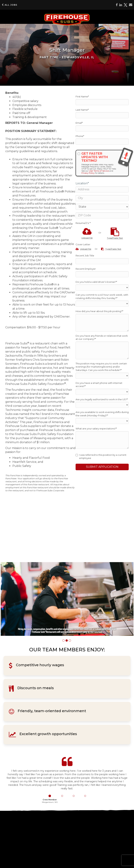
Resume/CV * (83, 223)
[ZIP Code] (102, 215)
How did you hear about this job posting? (99, 311)
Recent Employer (86, 269)
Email (79, 123)
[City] (102, 198)
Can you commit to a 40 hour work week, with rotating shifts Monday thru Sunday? (102, 296)
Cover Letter (83, 244)
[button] (63, 640)
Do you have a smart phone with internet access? (99, 385)
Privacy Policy (88, 173)
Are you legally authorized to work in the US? (102, 399)
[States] (102, 207)
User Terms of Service (99, 171)
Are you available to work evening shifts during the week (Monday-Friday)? (102, 414)
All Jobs (9, 5)
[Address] (102, 189)
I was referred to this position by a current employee (101, 457)
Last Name (82, 110)
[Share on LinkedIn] (121, 5)
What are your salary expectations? (96, 429)
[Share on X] (126, 5)
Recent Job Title (85, 256)
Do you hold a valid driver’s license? (96, 282)
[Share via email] (131, 5)
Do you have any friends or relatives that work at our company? (102, 337)
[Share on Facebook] (117, 5)
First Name (82, 96)
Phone (80, 136)
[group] (67, 599)
